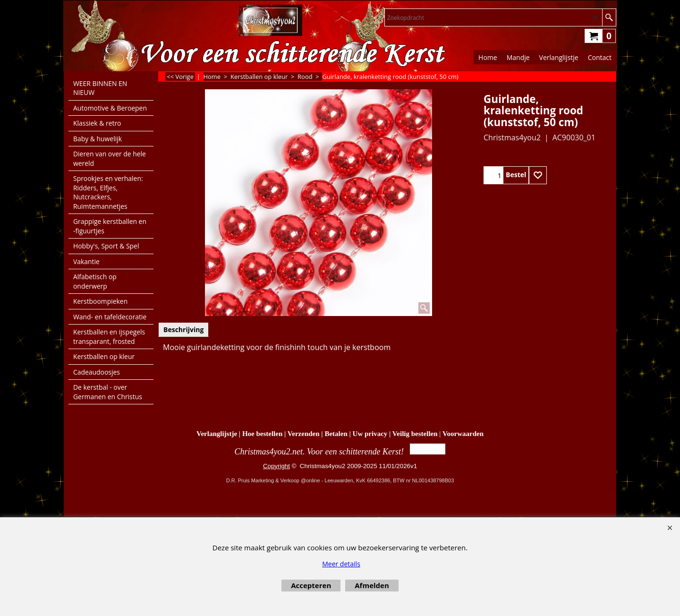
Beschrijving (183, 329)
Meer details (341, 564)
